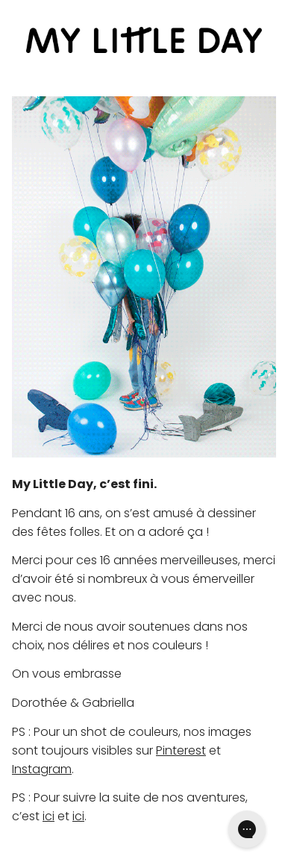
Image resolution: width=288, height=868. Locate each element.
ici (48, 816)
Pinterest (181, 750)
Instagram (42, 769)
